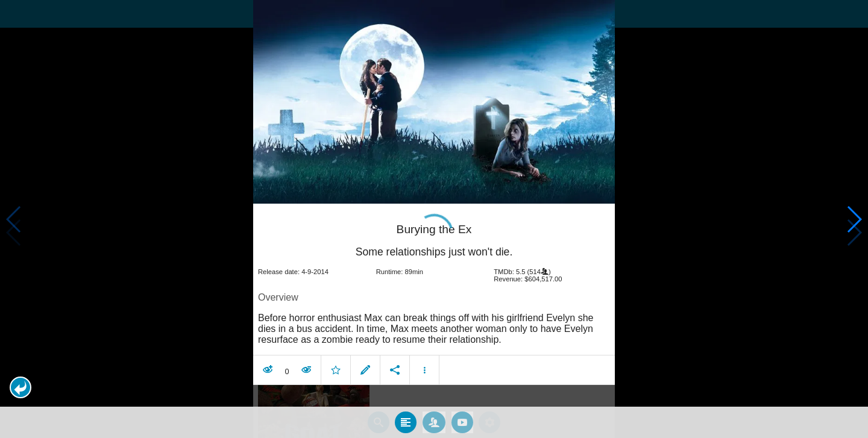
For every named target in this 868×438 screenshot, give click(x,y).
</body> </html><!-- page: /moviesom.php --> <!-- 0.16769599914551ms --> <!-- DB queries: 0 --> (434, 219)
